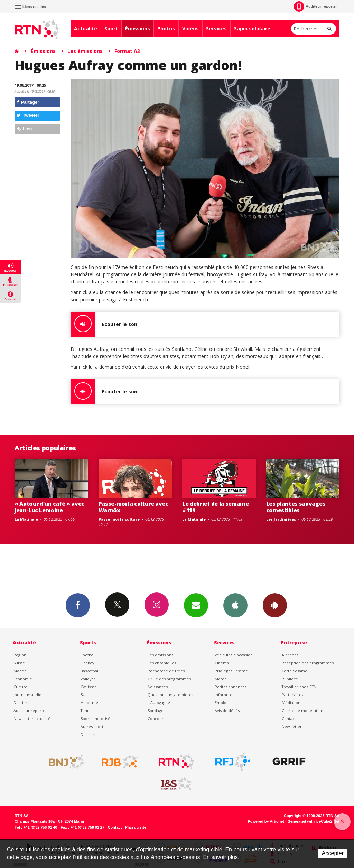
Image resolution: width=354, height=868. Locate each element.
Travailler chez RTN (299, 687)
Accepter (333, 853)
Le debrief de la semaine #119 (215, 507)
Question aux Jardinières (170, 695)
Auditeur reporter (30, 711)
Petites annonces (231, 687)
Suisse (19, 663)
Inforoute (223, 695)
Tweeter (28, 115)
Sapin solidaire (252, 29)
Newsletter (292, 726)
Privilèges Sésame (231, 671)
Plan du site (136, 827)
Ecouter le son (104, 324)
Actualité (86, 29)
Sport (111, 29)
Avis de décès (227, 711)
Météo (221, 679)
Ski (83, 695)
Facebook (78, 605)
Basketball (90, 671)
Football (88, 655)
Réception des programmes (308, 663)
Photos (166, 29)
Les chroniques (162, 663)
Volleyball (89, 679)
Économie (23, 679)
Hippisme (89, 703)
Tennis (86, 711)
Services (216, 29)
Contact (289, 718)
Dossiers (21, 703)
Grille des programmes (169, 679)
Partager (28, 102)
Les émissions (85, 51)
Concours (156, 718)
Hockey (87, 663)
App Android (275, 605)
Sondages (156, 711)
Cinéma (222, 663)
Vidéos (190, 29)
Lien (24, 129)
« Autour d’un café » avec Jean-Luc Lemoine (49, 507)
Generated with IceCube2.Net (314, 821)
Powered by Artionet (266, 821)
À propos (290, 655)
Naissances (158, 687)
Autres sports (93, 726)
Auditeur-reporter (315, 7)
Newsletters (196, 605)
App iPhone (235, 605)
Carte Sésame (295, 671)
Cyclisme (89, 687)
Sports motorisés (96, 718)
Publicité (290, 679)
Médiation (291, 703)
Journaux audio (27, 695)
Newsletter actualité (32, 718)
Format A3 (127, 51)
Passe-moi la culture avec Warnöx (133, 507)
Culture (20, 687)
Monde (20, 671)
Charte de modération (302, 711)
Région (20, 655)
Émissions (138, 29)
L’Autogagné (159, 703)
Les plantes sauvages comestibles (296, 507)
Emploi (221, 703)
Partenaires (292, 695)
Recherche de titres (166, 671)
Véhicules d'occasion (234, 655)
